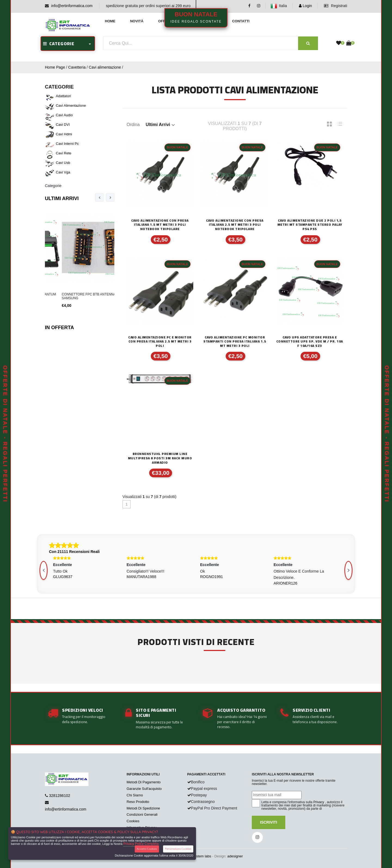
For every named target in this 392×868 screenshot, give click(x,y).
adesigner (235, 856)
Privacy (319, 802)
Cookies (133, 821)
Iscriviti (269, 822)
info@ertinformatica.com (72, 6)
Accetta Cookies (147, 849)
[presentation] (99, 197)
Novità (137, 21)
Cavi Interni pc (67, 144)
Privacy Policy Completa (141, 844)
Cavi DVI (63, 125)
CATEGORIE (59, 44)
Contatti (241, 21)
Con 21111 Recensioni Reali (74, 552)
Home (110, 21)
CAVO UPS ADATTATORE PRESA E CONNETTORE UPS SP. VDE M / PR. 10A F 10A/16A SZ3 (310, 342)
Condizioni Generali (142, 814)
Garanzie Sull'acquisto (144, 789)
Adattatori (63, 96)
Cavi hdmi (64, 134)
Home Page (55, 67)
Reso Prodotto (138, 802)
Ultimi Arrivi (62, 198)
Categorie (53, 186)
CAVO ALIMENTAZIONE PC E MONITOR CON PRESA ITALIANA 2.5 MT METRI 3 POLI (160, 342)
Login (305, 6)
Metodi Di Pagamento (144, 782)
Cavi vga (63, 172)
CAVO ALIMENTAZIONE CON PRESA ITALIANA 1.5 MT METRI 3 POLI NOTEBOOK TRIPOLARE (160, 225)
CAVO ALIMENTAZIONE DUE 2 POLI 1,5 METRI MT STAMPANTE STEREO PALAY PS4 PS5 (310, 225)
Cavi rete (64, 153)
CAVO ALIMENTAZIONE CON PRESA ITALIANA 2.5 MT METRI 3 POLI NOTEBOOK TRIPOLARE (235, 225)
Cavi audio (64, 115)
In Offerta (59, 328)
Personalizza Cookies (178, 849)
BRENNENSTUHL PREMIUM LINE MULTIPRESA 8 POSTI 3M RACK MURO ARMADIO (160, 458)
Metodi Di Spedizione (143, 808)
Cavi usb (63, 163)
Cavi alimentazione (105, 67)
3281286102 (60, 796)
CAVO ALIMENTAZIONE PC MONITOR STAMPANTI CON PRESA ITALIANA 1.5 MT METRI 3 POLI (235, 342)
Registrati (336, 6)
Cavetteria (77, 67)
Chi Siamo (135, 795)
